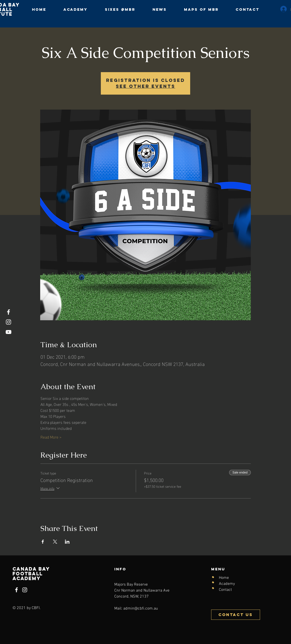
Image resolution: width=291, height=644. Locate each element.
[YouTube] (8, 332)
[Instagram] (8, 322)
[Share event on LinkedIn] (67, 542)
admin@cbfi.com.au (141, 609)
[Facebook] (8, 312)
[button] (120, 9)
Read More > (51, 437)
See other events (145, 86)
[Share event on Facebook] (43, 542)
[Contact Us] (236, 615)
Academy (227, 584)
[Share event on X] (55, 542)
